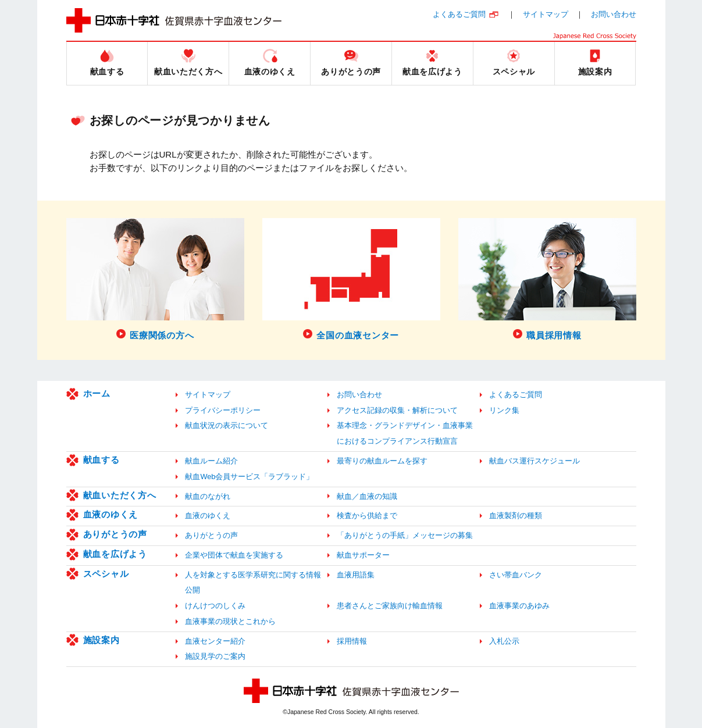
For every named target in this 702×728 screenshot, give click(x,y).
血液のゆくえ (111, 514)
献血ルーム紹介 (211, 461)
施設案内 (101, 640)
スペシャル (106, 574)
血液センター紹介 (215, 641)
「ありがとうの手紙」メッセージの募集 (405, 535)
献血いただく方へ (120, 495)
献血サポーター (363, 555)
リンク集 (504, 410)
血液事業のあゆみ (519, 606)
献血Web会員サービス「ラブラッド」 (249, 477)
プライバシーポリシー (223, 410)
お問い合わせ (614, 14)
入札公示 (504, 641)
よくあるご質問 (459, 14)
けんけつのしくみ (215, 606)
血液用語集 (356, 575)
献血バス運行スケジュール (534, 461)
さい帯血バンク (516, 575)
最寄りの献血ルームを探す (382, 461)
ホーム (97, 393)
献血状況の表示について (227, 425)
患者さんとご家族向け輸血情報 (390, 606)
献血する (101, 460)
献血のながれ (208, 496)
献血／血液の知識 (367, 496)
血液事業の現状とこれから (230, 621)
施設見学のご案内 (215, 656)
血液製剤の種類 (516, 515)
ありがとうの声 (115, 534)
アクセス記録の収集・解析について (397, 410)
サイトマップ (546, 14)
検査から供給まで (367, 515)
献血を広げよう (115, 554)
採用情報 (352, 641)
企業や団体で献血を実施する (234, 555)
